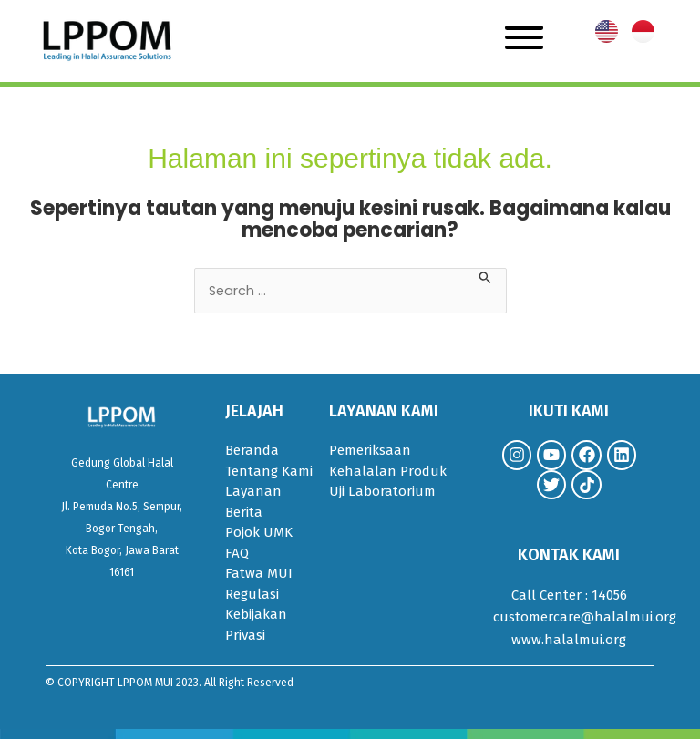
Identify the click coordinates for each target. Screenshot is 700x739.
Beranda (252, 450)
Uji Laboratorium (382, 491)
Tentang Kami (269, 471)
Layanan (253, 491)
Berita (244, 512)
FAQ (237, 553)
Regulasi (252, 594)
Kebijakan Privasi (256, 625)
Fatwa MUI (259, 573)
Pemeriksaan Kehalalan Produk (388, 461)
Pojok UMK (259, 532)
